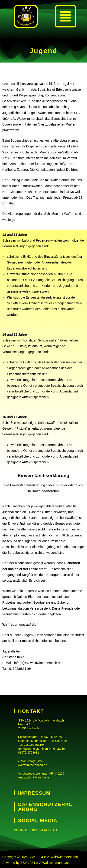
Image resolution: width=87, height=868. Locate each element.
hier (64, 485)
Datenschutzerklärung (45, 807)
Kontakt (31, 711)
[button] (66, 16)
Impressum (34, 793)
